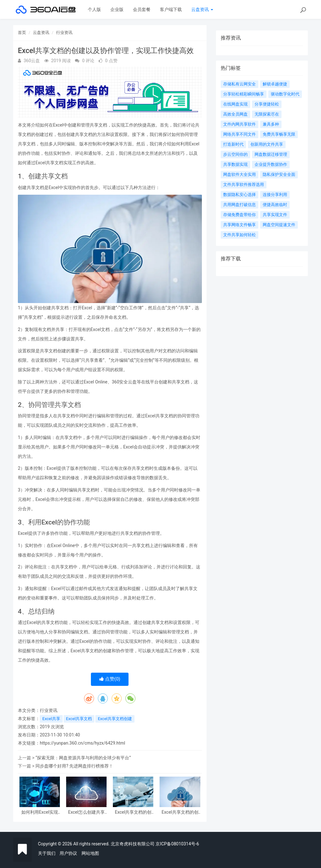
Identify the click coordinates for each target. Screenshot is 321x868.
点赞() (110, 679)
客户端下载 (171, 9)
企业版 (117, 9)
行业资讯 (64, 33)
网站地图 (90, 853)
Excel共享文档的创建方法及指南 (180, 812)
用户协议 (68, 853)
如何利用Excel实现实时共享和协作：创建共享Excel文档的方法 (40, 812)
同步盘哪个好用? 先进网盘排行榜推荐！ (74, 766)
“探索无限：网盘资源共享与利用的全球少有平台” (83, 758)
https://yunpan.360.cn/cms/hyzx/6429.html (82, 743)
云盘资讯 (202, 9)
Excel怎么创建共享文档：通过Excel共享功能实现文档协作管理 (87, 812)
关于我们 (47, 853)
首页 (22, 33)
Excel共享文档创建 (115, 719)
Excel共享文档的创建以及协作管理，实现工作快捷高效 (133, 812)
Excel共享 (51, 719)
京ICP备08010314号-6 (177, 844)
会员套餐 (142, 9)
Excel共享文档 (79, 719)
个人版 (94, 9)
